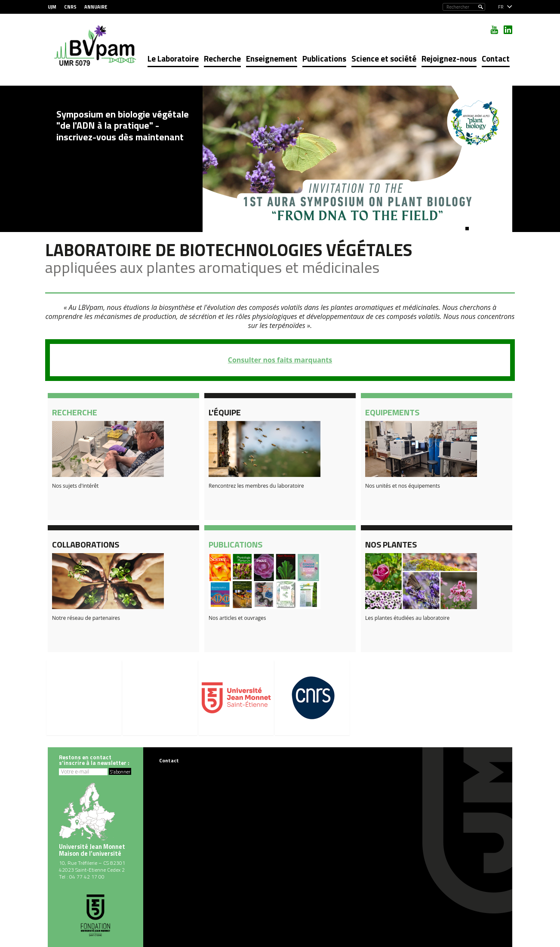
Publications (324, 58)
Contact (496, 58)
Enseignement (272, 58)
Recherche (222, 58)
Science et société (384, 58)
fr (501, 7)
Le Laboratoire (173, 58)
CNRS (70, 7)
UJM (52, 7)
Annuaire (96, 7)
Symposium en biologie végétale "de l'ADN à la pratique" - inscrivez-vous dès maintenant (123, 125)
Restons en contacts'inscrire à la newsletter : (94, 760)
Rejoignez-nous (449, 58)
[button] (467, 229)
